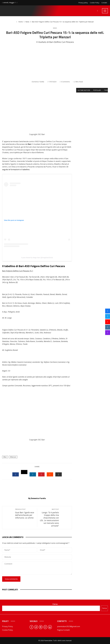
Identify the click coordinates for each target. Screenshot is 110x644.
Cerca (55, 604)
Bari (5, 457)
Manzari (14, 457)
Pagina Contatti (63, 630)
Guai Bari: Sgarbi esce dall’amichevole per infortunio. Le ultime (25, 514)
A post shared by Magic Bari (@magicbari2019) (37, 258)
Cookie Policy (7, 630)
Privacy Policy (8, 626)
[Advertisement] (55, 62)
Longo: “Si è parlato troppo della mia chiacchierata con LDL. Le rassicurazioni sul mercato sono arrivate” (49, 518)
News (55, 28)
